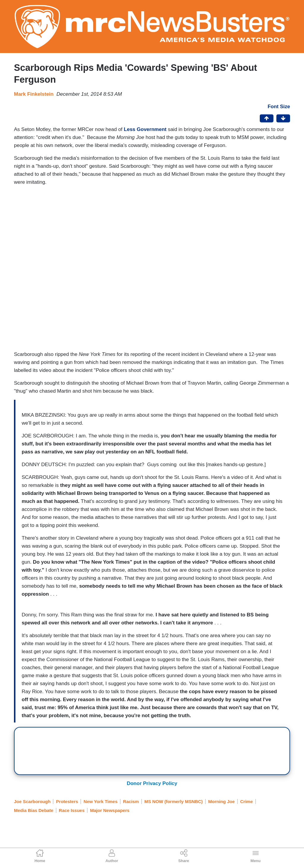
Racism (131, 801)
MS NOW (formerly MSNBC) (174, 801)
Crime (247, 801)
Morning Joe (221, 801)
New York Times (101, 801)
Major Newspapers (110, 810)
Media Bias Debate (34, 810)
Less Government (145, 129)
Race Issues (72, 810)
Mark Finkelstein (34, 94)
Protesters (67, 801)
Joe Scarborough (32, 801)
